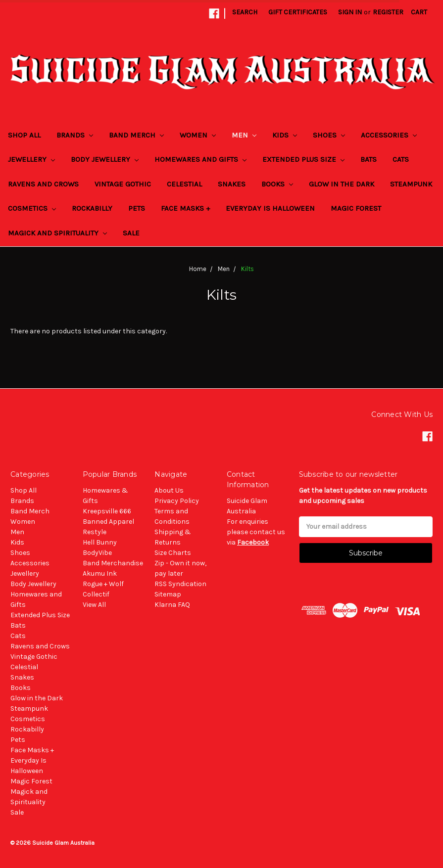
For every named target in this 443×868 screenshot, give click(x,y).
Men (244, 135)
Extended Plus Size (303, 159)
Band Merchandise (113, 563)
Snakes (232, 184)
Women (198, 135)
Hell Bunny (100, 542)
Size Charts (173, 553)
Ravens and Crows (43, 184)
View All (94, 605)
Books (277, 184)
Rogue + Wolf (103, 584)
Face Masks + (185, 208)
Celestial (184, 184)
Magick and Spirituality (57, 233)
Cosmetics (32, 208)
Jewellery (31, 159)
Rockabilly (92, 208)
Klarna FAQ (172, 605)
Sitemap (168, 594)
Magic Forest (356, 208)
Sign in (350, 12)
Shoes (329, 135)
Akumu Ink (100, 573)
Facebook (253, 542)
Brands (75, 135)
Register (388, 12)
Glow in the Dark (342, 184)
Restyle (95, 532)
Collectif (96, 594)
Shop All (24, 135)
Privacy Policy (177, 501)
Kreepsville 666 (107, 511)
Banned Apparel (108, 522)
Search (245, 12)
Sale (131, 233)
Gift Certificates (298, 12)
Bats (369, 159)
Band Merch (136, 135)
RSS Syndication (180, 584)
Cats (401, 159)
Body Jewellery (105, 159)
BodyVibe (97, 553)
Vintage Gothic (123, 184)
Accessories (389, 135)
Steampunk (411, 184)
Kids (285, 135)
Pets (137, 208)
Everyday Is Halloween (270, 208)
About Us (169, 490)
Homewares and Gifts (200, 159)
